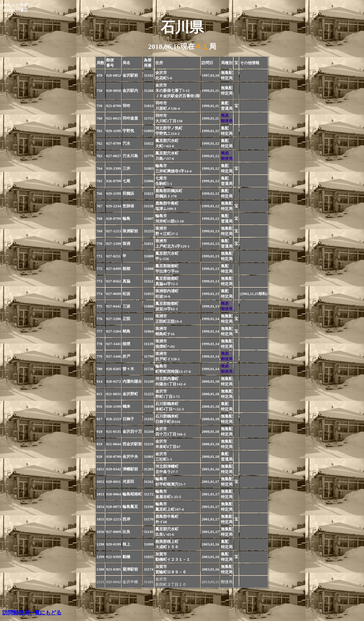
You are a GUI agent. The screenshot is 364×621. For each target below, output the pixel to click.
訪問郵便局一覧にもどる (32, 613)
